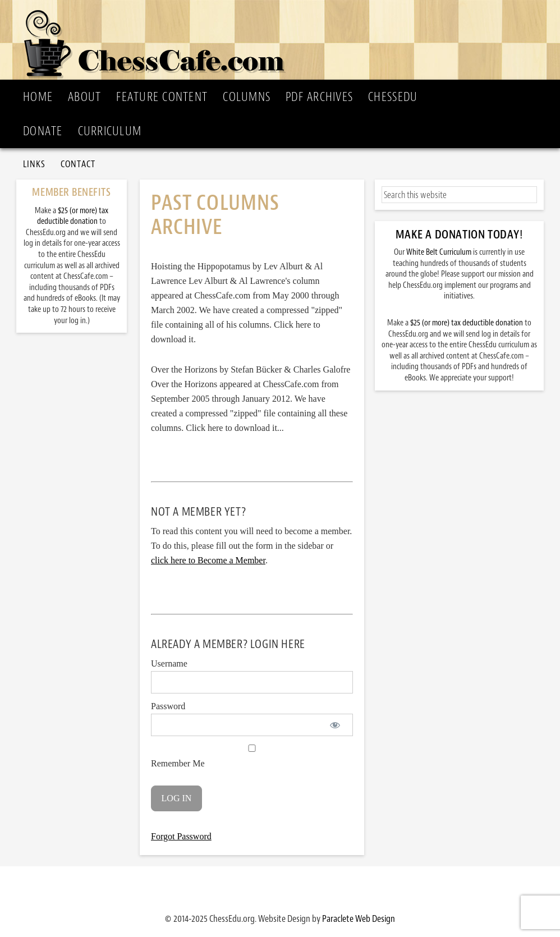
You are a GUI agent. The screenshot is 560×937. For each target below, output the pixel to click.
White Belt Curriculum (439, 252)
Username (169, 663)
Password (168, 706)
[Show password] (335, 725)
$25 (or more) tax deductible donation (467, 323)
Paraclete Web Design (359, 918)
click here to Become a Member (208, 560)
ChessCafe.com (283, 40)
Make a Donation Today (458, 235)
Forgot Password (181, 836)
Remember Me (252, 756)
